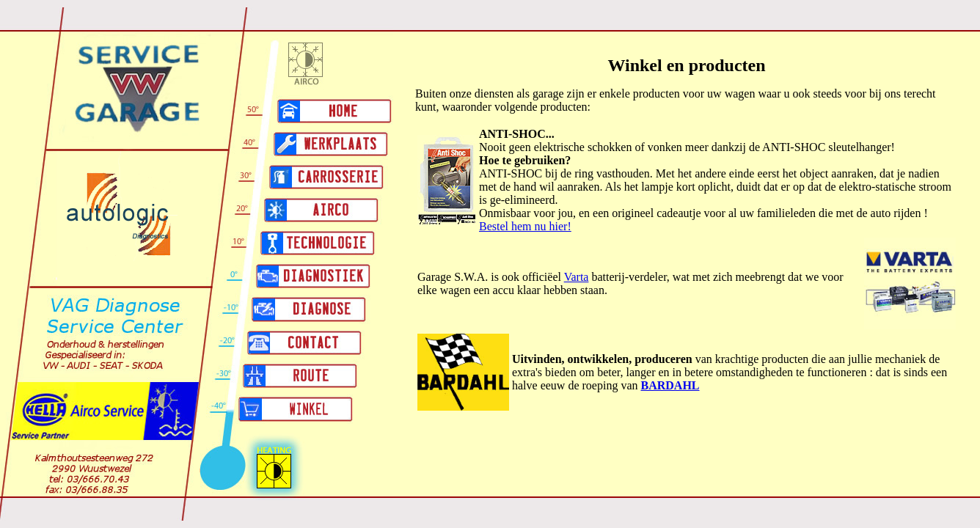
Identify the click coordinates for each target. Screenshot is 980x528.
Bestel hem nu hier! (525, 226)
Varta (577, 277)
